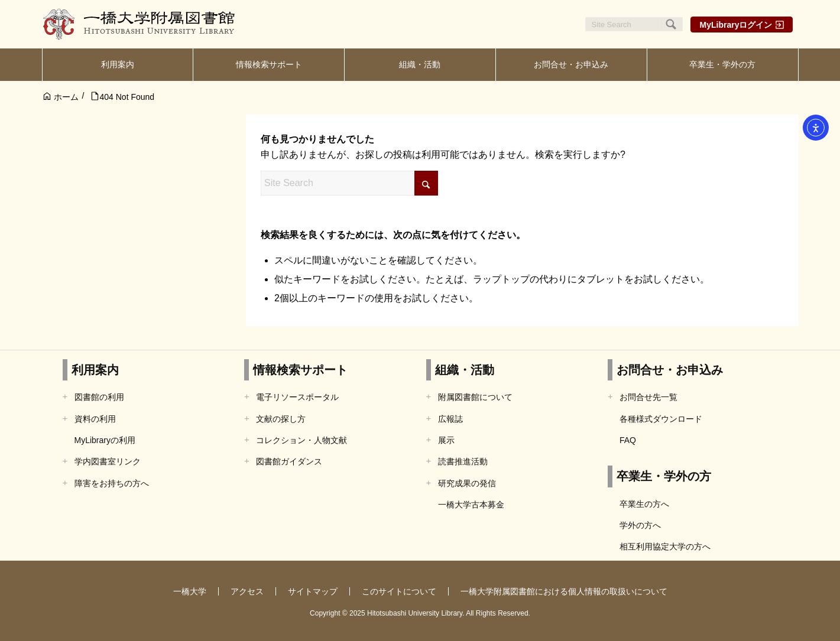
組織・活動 (465, 370)
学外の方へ (640, 525)
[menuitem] (118, 65)
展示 (446, 440)
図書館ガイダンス (289, 461)
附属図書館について (475, 397)
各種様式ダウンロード (661, 419)
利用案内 (95, 370)
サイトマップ (313, 591)
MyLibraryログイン (736, 25)
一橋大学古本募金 (471, 505)
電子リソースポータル (297, 397)
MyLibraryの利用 (105, 440)
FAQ (628, 440)
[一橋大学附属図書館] (140, 24)
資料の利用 (95, 419)
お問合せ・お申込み (670, 370)
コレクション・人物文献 (301, 440)
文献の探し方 (281, 419)
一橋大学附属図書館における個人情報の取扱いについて (564, 591)
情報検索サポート (300, 370)
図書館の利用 (99, 397)
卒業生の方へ (644, 504)
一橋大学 (190, 591)
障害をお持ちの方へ (112, 483)
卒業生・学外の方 (664, 476)
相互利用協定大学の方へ (665, 546)
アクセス (247, 591)
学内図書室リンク (108, 461)
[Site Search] (634, 24)
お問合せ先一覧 (648, 397)
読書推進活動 (463, 461)
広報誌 (450, 419)
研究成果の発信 (467, 483)
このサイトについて (399, 591)
